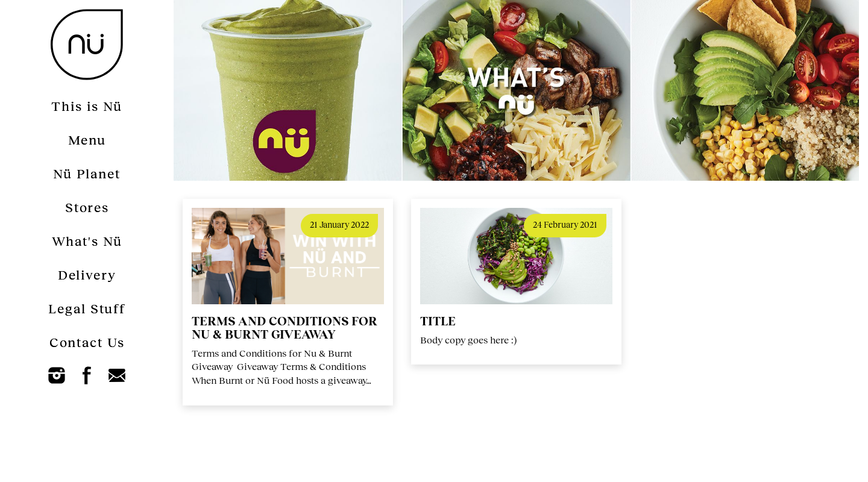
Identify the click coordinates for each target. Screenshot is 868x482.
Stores (87, 207)
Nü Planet (87, 173)
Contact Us (87, 342)
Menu (87, 139)
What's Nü (87, 241)
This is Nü (87, 106)
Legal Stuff (87, 308)
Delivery (87, 274)
